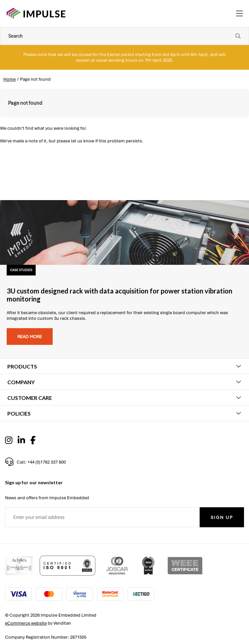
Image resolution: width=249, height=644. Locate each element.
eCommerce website (26, 623)
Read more (30, 337)
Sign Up (222, 517)
